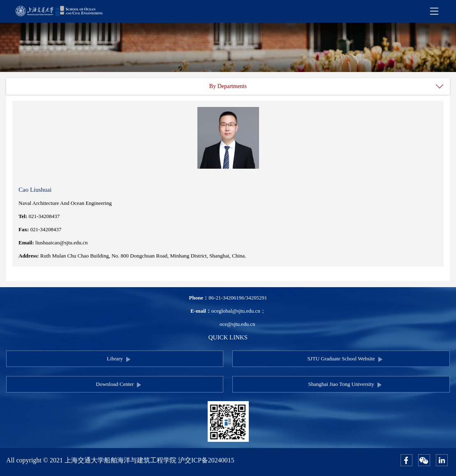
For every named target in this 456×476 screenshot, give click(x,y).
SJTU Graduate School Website (341, 359)
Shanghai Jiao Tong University (341, 384)
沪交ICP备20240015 (206, 460)
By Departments (228, 86)
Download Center (115, 384)
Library (115, 359)
